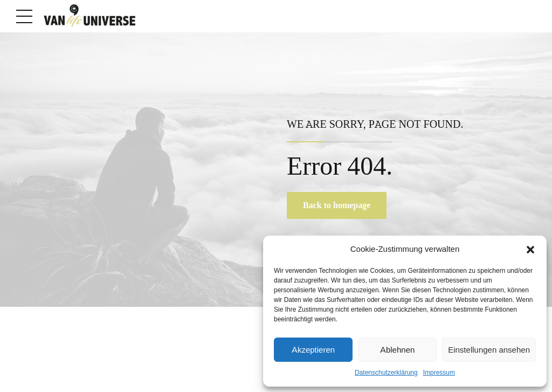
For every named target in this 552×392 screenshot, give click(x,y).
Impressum (439, 373)
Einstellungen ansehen (489, 350)
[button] (530, 250)
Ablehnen (397, 350)
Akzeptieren (313, 350)
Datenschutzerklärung (386, 373)
